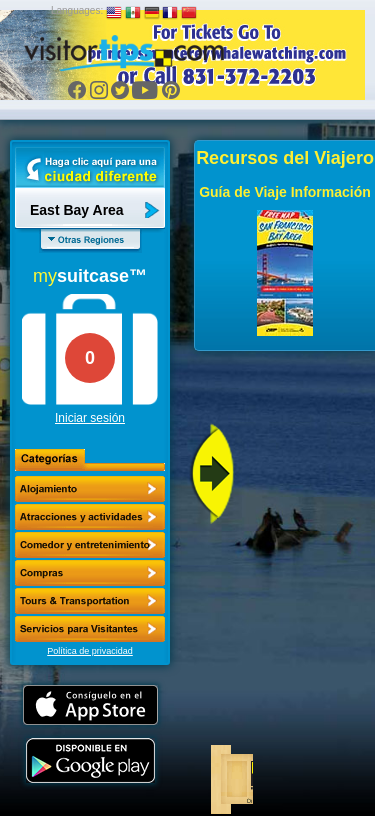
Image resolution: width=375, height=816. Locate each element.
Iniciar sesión (90, 418)
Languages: (77, 10)
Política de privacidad (90, 651)
